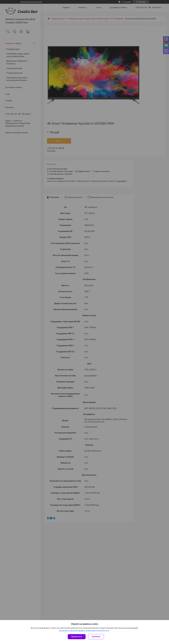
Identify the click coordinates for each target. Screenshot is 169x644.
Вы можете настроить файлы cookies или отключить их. (84, 631)
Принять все (77, 637)
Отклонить (96, 637)
